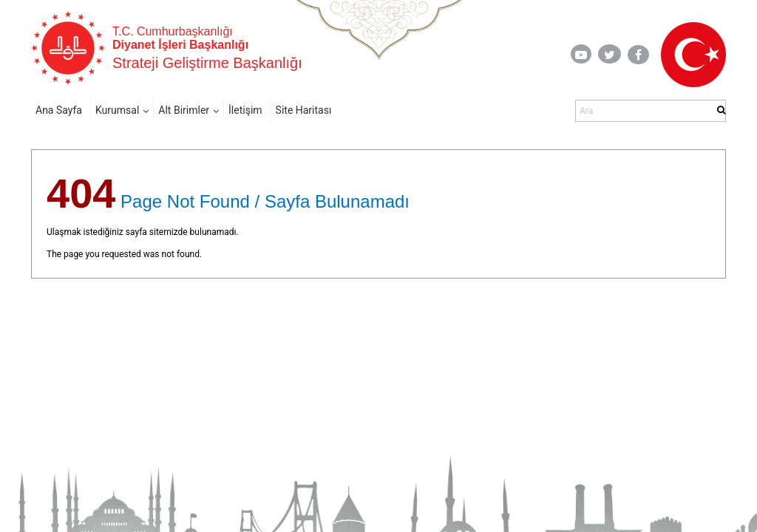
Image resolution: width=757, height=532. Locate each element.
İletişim (245, 110)
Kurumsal (117, 110)
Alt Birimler (184, 110)
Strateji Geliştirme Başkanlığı (207, 63)
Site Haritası (304, 110)
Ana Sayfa (59, 110)
